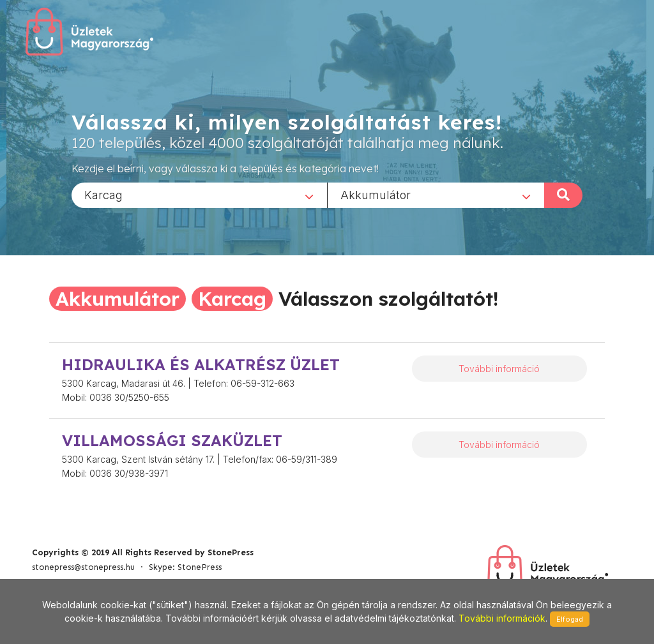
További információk (502, 618)
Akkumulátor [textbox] (376, 194)
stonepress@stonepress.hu (83, 567)
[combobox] (199, 195)
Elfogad (570, 619)
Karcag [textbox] (103, 194)
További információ (499, 369)
